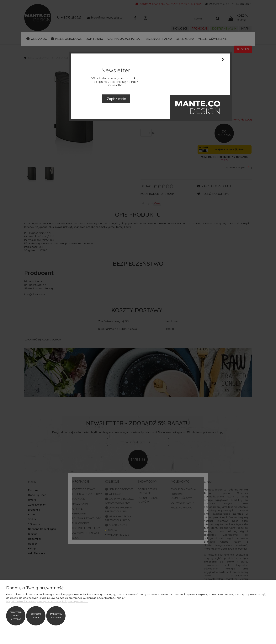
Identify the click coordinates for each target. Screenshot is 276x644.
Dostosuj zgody (36, 616)
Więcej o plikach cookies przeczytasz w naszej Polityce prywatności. (47, 601)
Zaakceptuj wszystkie (56, 616)
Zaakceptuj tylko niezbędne (16, 616)
